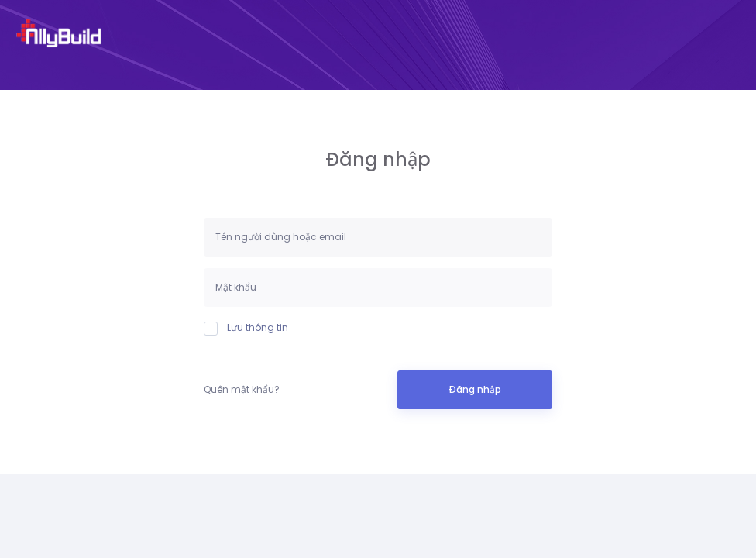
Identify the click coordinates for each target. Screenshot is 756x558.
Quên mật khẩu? (242, 389)
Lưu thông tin (246, 328)
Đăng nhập (475, 389)
